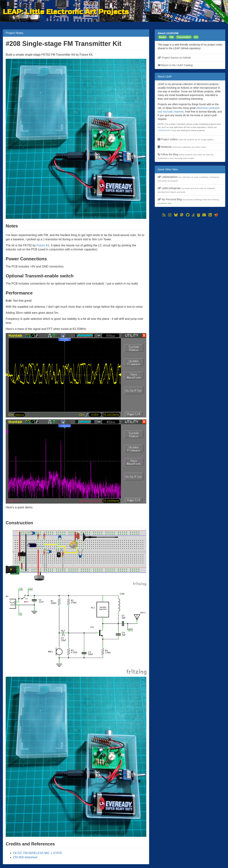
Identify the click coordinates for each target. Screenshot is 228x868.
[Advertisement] (190, 243)
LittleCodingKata (186, 190)
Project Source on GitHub (174, 58)
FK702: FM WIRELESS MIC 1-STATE (38, 853)
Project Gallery (186, 139)
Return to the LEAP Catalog (175, 65)
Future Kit (43, 245)
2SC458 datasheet (25, 857)
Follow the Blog (186, 156)
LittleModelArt (164, 130)
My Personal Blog (188, 201)
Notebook (182, 147)
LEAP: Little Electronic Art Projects (66, 11)
